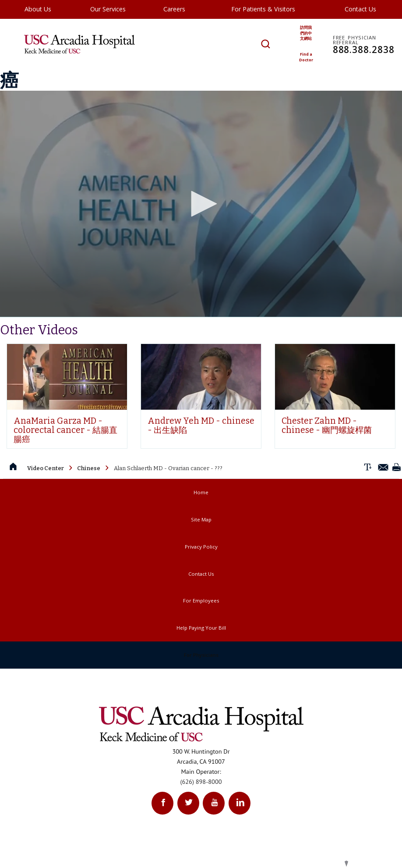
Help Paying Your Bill (201, 650)
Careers (174, 9)
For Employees (201, 623)
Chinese (89, 491)
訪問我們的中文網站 (307, 34)
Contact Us (360, 9)
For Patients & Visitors (263, 9)
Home (201, 515)
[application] (201, 227)
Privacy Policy (201, 569)
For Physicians (201, 678)
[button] (201, 227)
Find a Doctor (307, 60)
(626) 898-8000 (201, 804)
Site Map (201, 542)
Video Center (46, 491)
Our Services (108, 9)
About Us (38, 9)
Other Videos (39, 353)
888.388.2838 (366, 47)
